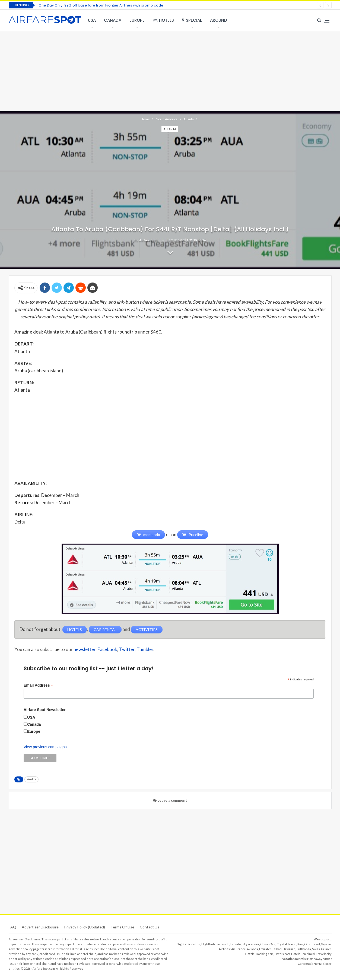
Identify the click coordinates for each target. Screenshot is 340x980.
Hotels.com (282, 954)
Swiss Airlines (322, 949)
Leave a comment (170, 801)
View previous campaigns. (46, 747)
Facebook (107, 649)
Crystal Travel (286, 944)
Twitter (127, 649)
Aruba (31, 780)
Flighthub (208, 944)
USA (92, 20)
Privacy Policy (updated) (85, 927)
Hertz (318, 964)
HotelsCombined (303, 954)
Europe (137, 20)
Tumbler (145, 649)
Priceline (194, 944)
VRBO (327, 959)
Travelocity (324, 954)
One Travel (312, 944)
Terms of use (122, 927)
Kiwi (300, 944)
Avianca (252, 949)
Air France (239, 949)
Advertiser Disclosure (40, 927)
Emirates (265, 949)
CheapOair (268, 944)
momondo (223, 944)
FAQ (12, 927)
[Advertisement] (170, 71)
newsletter (85, 649)
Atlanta (170, 129)
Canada (113, 20)
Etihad (277, 949)
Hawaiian (289, 949)
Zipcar (327, 964)
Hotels (163, 20)
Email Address (38, 685)
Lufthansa (304, 949)
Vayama (326, 944)
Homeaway (315, 959)
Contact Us (150, 927)
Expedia (236, 944)
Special (192, 20)
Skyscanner (251, 944)
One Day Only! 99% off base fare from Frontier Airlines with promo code (101, 5)
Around (219, 20)
